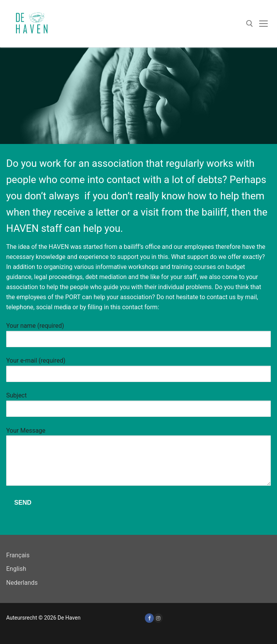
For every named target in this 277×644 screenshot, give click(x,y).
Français (18, 555)
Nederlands (22, 583)
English (16, 569)
